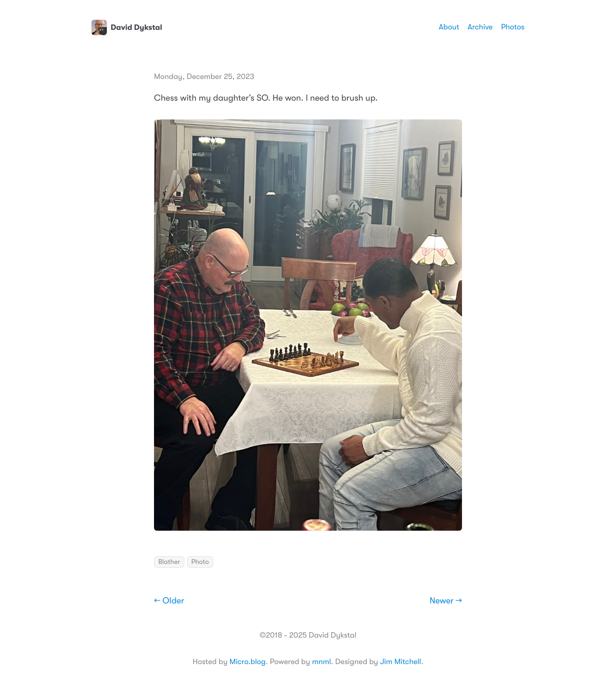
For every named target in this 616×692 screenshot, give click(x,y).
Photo (200, 562)
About (449, 27)
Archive (480, 27)
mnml (321, 662)
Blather (169, 562)
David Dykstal (127, 27)
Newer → (446, 601)
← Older (169, 601)
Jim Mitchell (401, 662)
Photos (513, 27)
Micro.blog (248, 662)
